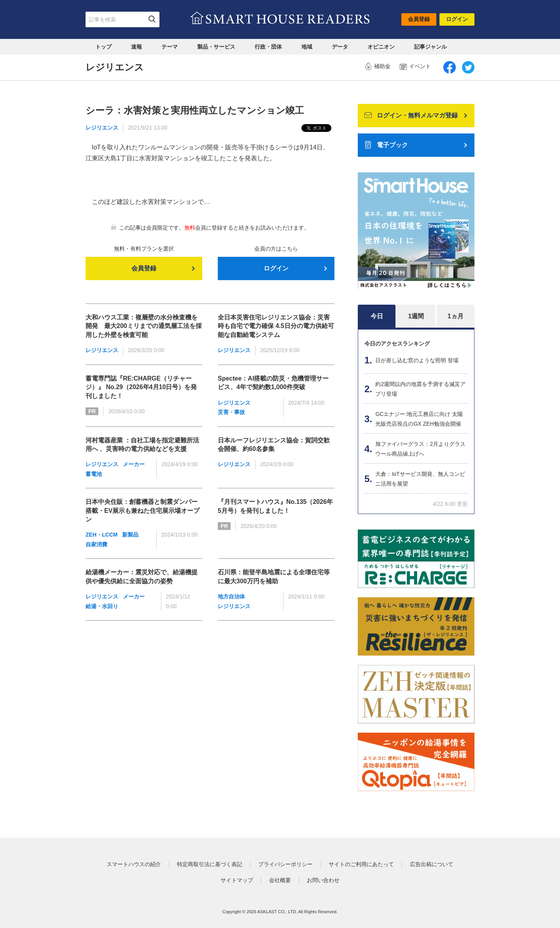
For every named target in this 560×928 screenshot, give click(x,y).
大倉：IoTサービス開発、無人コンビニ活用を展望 (420, 479)
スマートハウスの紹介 (134, 864)
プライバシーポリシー (285, 864)
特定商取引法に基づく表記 (210, 864)
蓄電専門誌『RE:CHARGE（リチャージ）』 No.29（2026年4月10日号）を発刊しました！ (141, 387)
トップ (103, 47)
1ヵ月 (456, 316)
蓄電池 (94, 474)
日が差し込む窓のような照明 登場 (417, 360)
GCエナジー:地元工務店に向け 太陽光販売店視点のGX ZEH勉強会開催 (419, 419)
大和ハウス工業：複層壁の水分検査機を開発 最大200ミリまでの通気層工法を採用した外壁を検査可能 (144, 326)
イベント (415, 67)
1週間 (416, 316)
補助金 (378, 67)
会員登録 (419, 19)
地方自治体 (231, 596)
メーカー (134, 464)
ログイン (457, 19)
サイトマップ (237, 880)
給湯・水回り (102, 606)
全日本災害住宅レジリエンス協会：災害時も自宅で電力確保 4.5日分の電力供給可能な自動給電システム (276, 326)
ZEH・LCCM (101, 535)
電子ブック (386, 145)
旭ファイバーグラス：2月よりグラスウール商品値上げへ (420, 449)
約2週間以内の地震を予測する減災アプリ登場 (420, 389)
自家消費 (96, 544)
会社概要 (280, 880)
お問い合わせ (323, 880)
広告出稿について (432, 864)
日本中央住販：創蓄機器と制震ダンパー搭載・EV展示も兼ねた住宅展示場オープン (143, 510)
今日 (377, 316)
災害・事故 (231, 412)
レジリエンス (102, 128)
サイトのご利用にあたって (361, 864)
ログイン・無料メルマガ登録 (411, 115)
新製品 (130, 535)
